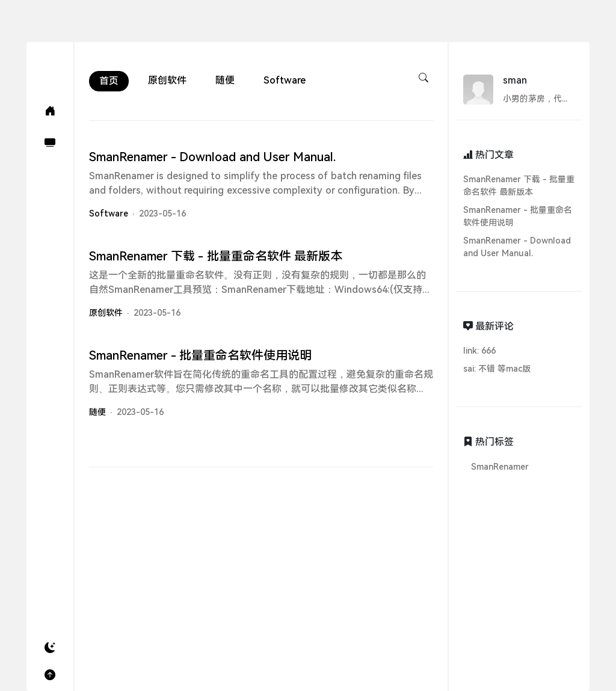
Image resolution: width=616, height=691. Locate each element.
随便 (225, 80)
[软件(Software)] (50, 143)
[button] (50, 648)
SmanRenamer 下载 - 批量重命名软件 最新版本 (519, 186)
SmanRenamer (500, 467)
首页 (109, 81)
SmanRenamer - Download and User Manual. (517, 247)
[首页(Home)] (50, 111)
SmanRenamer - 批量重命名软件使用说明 (518, 216)
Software (285, 80)
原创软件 (167, 80)
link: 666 (479, 351)
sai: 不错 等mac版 (497, 369)
